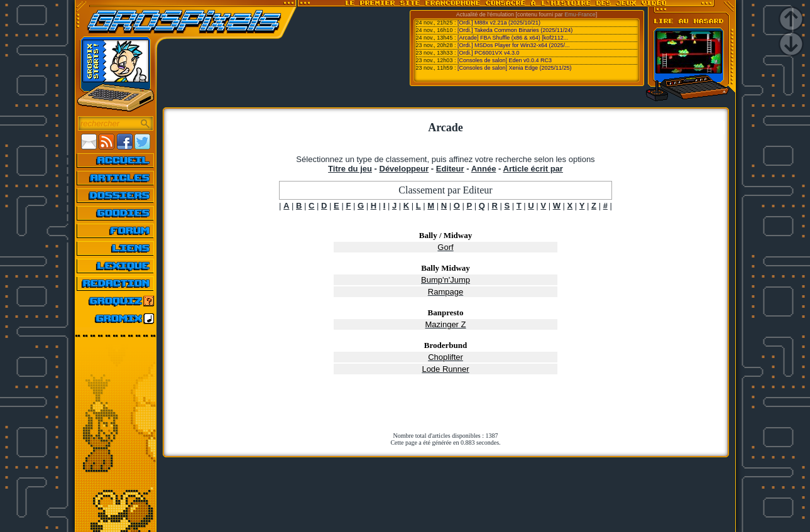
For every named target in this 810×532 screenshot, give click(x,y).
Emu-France (580, 14)
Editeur (450, 169)
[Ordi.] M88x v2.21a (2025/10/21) (499, 23)
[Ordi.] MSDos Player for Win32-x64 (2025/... (514, 45)
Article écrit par (533, 169)
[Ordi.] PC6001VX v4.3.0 (489, 53)
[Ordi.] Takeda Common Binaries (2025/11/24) (515, 30)
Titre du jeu (350, 169)
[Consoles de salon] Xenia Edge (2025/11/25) (515, 68)
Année (484, 169)
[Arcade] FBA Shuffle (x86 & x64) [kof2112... (513, 38)
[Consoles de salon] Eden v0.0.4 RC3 (505, 60)
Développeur (404, 169)
